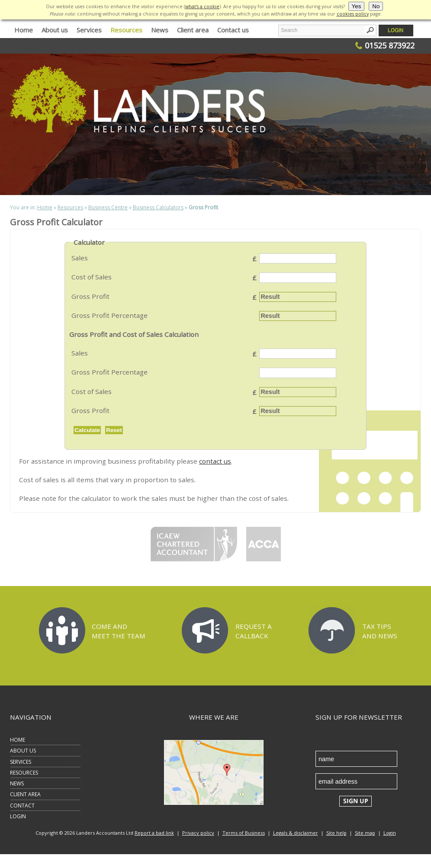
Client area (193, 30)
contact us (215, 461)
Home (24, 30)
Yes (357, 6)
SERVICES (21, 762)
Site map (365, 833)
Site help (336, 833)
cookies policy (353, 14)
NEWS (17, 783)
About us (55, 30)
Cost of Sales (92, 277)
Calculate (87, 430)
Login (390, 833)
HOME (18, 740)
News (160, 30)
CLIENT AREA (25, 794)
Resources (126, 30)
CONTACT (22, 806)
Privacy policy (198, 833)
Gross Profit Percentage (109, 315)
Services (89, 30)
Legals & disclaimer (296, 833)
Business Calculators (158, 207)
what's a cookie (202, 6)
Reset (114, 430)
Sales (80, 258)
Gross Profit (90, 296)
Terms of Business (244, 833)
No (376, 6)
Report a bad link (154, 833)
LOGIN (18, 816)
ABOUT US (23, 751)
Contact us (233, 30)
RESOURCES (24, 773)
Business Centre (108, 207)
